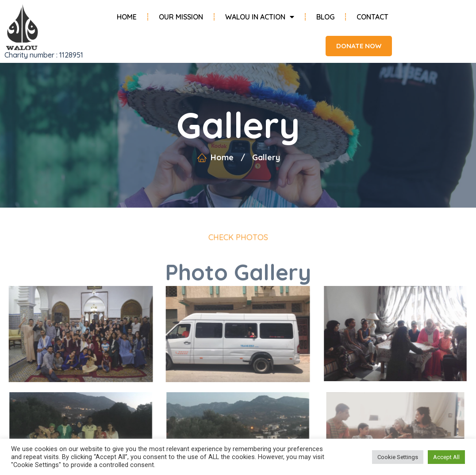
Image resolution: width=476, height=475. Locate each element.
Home (127, 17)
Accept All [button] (446, 457)
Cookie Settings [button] (398, 457)
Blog (325, 17)
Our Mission (181, 17)
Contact (372, 17)
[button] (355, 46)
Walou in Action (260, 17)
